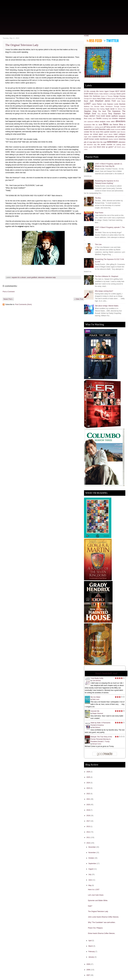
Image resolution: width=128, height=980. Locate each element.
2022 (89, 794)
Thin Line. (98, 244)
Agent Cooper (109, 91)
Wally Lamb (96, 699)
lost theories (101, 129)
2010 (89, 843)
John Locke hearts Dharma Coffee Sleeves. (103, 917)
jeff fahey (107, 127)
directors (120, 121)
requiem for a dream (19, 277)
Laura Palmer (97, 104)
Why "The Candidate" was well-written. (102, 922)
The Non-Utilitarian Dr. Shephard (107, 276)
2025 (89, 777)
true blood (97, 147)
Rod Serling (101, 109)
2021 (89, 799)
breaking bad (107, 118)
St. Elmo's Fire (120, 109)
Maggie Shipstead (98, 713)
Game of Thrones (107, 96)
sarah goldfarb (32, 277)
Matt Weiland (96, 727)
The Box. (98, 198)
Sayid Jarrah (110, 109)
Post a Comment (9, 292)
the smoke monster (105, 145)
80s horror (100, 91)
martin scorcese (116, 129)
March (91, 946)
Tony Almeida (102, 114)
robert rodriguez (119, 134)
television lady (51, 277)
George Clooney (119, 96)
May (90, 885)
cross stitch (110, 122)
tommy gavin (88, 147)
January (91, 957)
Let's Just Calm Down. (96, 895)
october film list (90, 132)
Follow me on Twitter (111, 41)
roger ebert (88, 137)
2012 (89, 832)
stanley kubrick (113, 139)
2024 (89, 783)
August (91, 869)
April (90, 941)
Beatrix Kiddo (99, 94)
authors (115, 116)
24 (85, 91)
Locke (116, 104)
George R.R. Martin (90, 99)
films (106, 124)
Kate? (90, 906)
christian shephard (119, 118)
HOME (86, 36)
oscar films (100, 132)
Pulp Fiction (99, 213)
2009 (89, 964)
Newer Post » (8, 299)
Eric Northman (95, 96)
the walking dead (119, 145)
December (92, 847)
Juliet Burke (121, 101)
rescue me (88, 134)
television (41, 277)
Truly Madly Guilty (97, 678)
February (92, 952)
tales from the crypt (100, 142)
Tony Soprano (114, 114)
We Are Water (95, 697)
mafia (108, 129)
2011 (89, 837)
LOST (87, 104)
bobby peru (92, 118)
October (91, 858)
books (99, 118)
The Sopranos (114, 111)
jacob (101, 127)
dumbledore (88, 125)
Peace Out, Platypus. (96, 928)
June (90, 880)
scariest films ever (99, 137)
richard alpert (98, 134)
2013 (89, 827)
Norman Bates (99, 106)
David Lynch (121, 94)
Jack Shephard (96, 101)
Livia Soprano (108, 104)
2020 (89, 805)
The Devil (102, 111)
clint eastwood (89, 122)
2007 (89, 975)
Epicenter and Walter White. (98, 901)
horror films (118, 125)
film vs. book (97, 125)
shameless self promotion (116, 137)
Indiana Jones (111, 99)
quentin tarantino (110, 132)
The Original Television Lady (22, 45)
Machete (122, 104)
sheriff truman (89, 139)
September (93, 864)
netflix (123, 129)
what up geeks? (108, 147)
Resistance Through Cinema (115, 106)
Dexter (86, 96)
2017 (89, 821)
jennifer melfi (116, 127)
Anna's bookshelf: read (106, 673)
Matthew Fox (89, 106)
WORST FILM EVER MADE (100, 116)
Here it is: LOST (94, 890)
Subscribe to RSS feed (94, 41)
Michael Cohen (97, 744)
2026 (89, 772)
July (90, 874)
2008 (89, 970)
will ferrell (118, 147)
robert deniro (108, 134)
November (92, 853)
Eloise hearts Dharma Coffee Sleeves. (102, 933)
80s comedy (91, 91)
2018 (89, 816)
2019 (89, 810)
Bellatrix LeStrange (110, 94)
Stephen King (90, 111)
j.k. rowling (96, 127)
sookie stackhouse (101, 139)
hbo (111, 125)
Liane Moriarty (96, 681)
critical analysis (100, 122)
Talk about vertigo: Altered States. (107, 306)
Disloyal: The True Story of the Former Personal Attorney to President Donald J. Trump (101, 739)
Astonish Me (95, 711)
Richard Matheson (90, 109)
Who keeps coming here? (104, 291)
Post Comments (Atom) (23, 304)
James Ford (110, 101)
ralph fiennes (121, 132)
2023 (89, 788)
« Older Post (79, 299)
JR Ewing (119, 99)
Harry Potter (101, 99)
